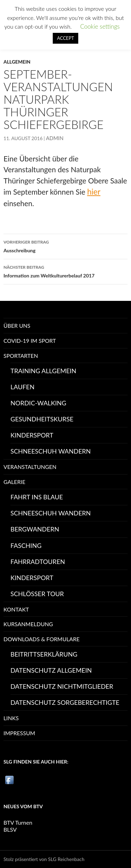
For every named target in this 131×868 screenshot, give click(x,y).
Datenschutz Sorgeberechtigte (65, 702)
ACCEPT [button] (65, 38)
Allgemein (17, 62)
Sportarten (21, 356)
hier (94, 192)
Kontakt (16, 609)
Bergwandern (35, 529)
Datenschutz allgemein (51, 670)
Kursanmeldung (28, 624)
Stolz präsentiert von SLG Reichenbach (44, 859)
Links (11, 718)
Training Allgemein (43, 371)
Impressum (19, 733)
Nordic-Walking (38, 403)
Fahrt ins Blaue (37, 497)
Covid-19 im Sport (30, 341)
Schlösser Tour (37, 594)
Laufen (23, 387)
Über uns (17, 325)
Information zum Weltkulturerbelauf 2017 (65, 271)
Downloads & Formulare (42, 639)
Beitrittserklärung (44, 654)
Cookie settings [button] (100, 26)
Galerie (14, 482)
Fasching (26, 545)
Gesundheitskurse (42, 419)
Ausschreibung (65, 246)
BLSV (10, 829)
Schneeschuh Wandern (51, 451)
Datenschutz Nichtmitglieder (62, 686)
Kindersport (32, 435)
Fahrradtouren (38, 562)
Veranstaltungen (30, 467)
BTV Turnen (18, 822)
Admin (55, 138)
